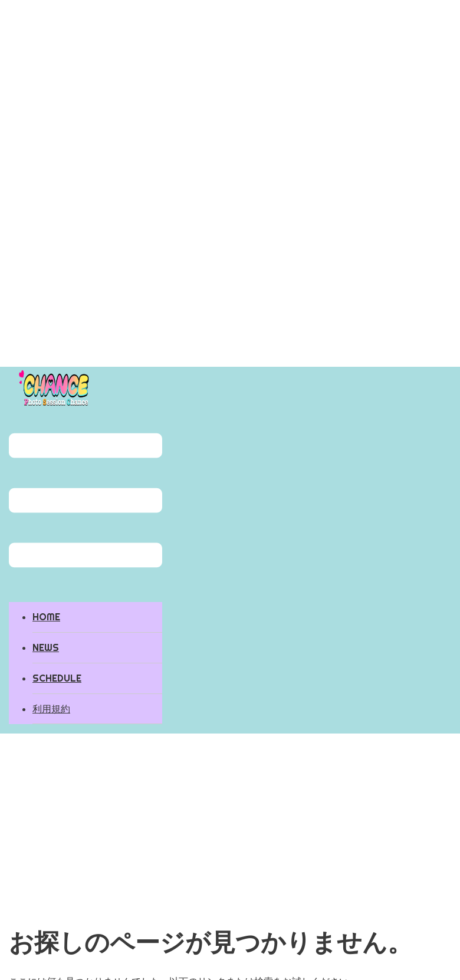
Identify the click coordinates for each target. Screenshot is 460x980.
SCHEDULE (57, 678)
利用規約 (51, 709)
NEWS (46, 647)
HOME (46, 617)
